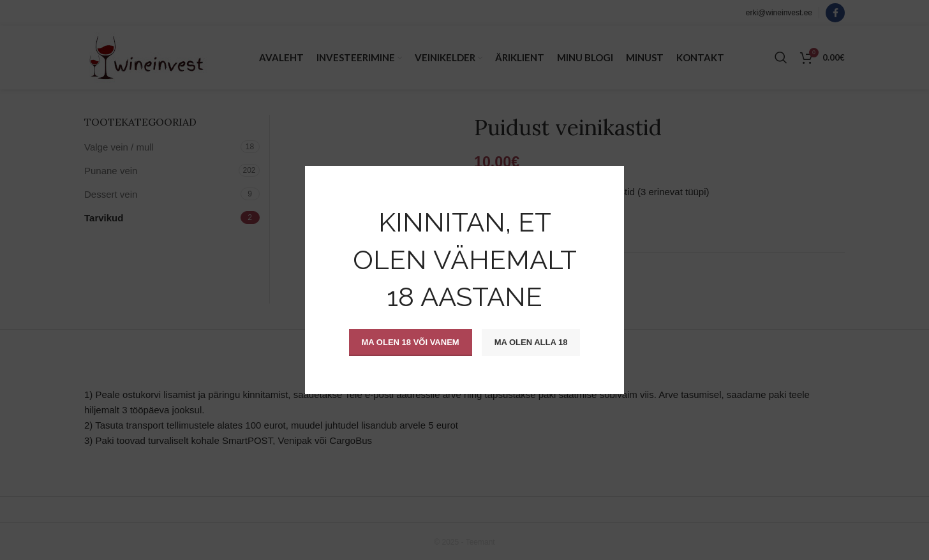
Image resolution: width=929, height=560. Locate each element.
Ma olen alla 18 (531, 342)
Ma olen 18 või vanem (411, 342)
